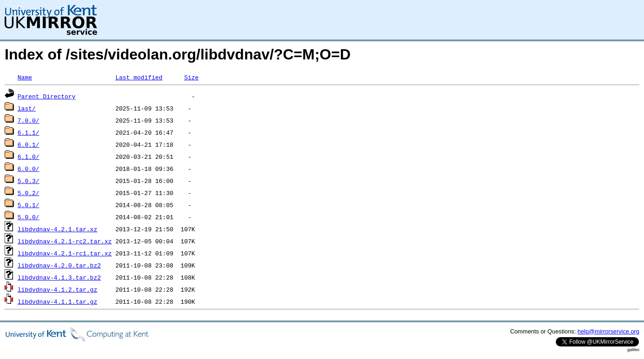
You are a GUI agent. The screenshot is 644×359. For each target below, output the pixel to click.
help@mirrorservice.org (608, 331)
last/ (27, 108)
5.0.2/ (29, 193)
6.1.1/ (29, 132)
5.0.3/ (29, 181)
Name (25, 77)
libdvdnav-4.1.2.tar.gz (58, 289)
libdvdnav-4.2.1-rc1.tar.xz (65, 253)
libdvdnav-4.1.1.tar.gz (58, 301)
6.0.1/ (29, 144)
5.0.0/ (29, 217)
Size (192, 77)
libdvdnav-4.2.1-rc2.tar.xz (65, 241)
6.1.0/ (29, 157)
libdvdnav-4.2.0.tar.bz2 (59, 265)
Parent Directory (47, 96)
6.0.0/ (29, 169)
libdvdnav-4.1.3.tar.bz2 (59, 277)
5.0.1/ (29, 205)
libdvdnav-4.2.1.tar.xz (58, 229)
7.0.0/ (29, 120)
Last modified (139, 77)
